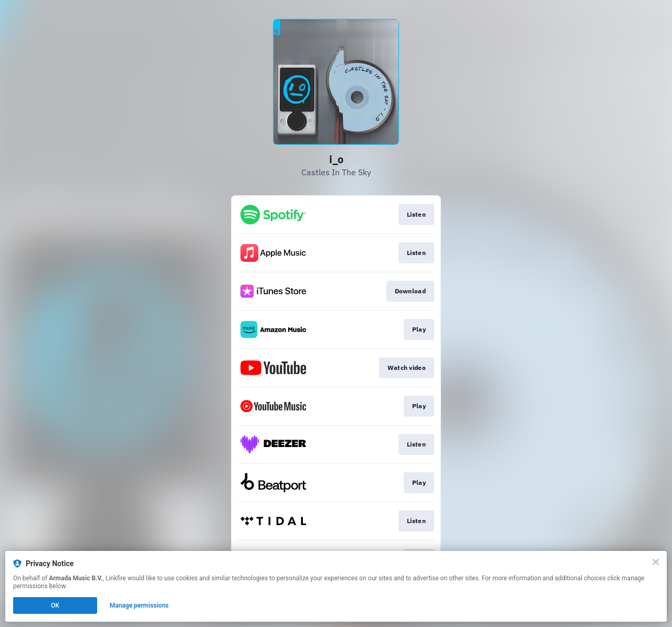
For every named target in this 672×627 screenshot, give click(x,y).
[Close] (656, 562)
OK (55, 605)
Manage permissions (139, 605)
